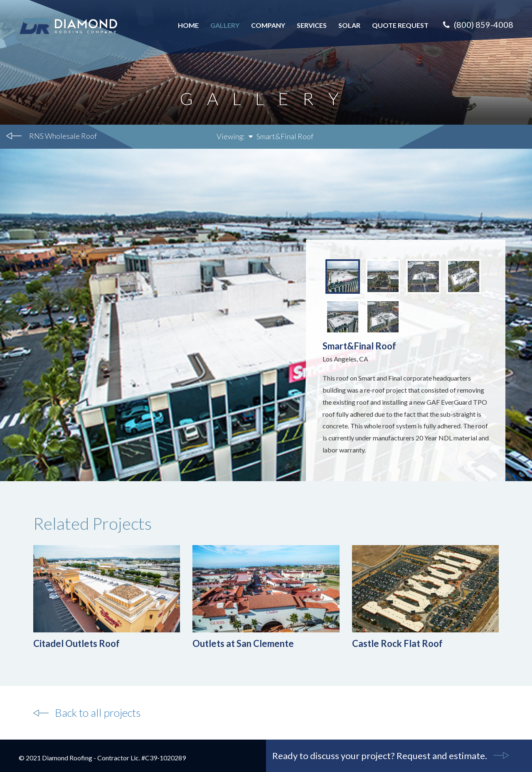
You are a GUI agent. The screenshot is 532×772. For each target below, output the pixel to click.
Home (188, 25)
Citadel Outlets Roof (76, 643)
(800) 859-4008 (478, 25)
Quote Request (400, 25)
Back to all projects (98, 713)
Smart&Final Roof (281, 136)
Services (312, 25)
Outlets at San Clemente (243, 643)
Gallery (225, 25)
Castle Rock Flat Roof (397, 643)
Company (268, 25)
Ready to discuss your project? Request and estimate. (380, 756)
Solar (349, 25)
